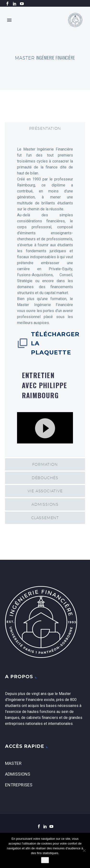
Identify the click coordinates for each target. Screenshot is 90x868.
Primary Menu (9, 20)
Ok (45, 860)
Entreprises (19, 785)
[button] (45, 428)
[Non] (84, 851)
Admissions (18, 774)
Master (13, 763)
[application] (45, 428)
